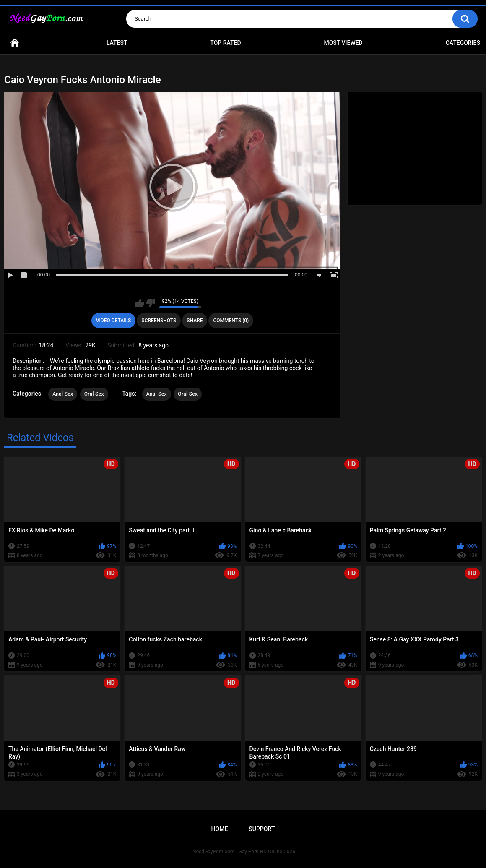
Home (15, 43)
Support (262, 829)
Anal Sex (63, 394)
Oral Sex (94, 394)
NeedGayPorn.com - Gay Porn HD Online (237, 852)
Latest (117, 43)
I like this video (140, 303)
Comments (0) (231, 321)
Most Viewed (343, 43)
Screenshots (159, 321)
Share (195, 321)
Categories (463, 43)
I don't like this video (151, 303)
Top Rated (225, 43)
